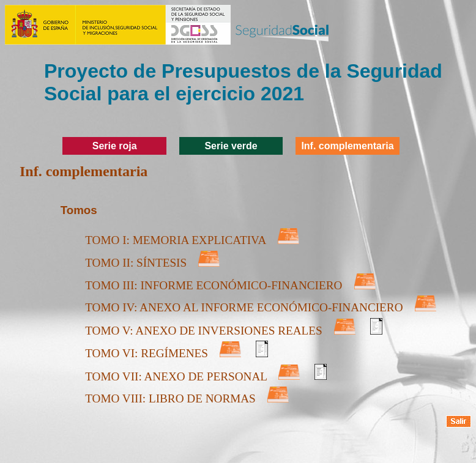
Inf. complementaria (347, 146)
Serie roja (115, 146)
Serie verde (231, 146)
